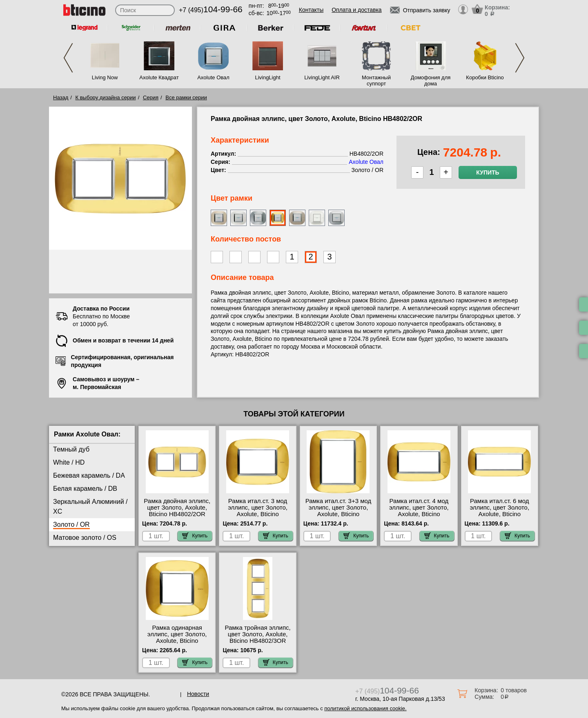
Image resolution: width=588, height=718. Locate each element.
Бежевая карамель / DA (89, 475)
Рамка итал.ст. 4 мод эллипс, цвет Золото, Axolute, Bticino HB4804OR (419, 511)
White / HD (69, 462)
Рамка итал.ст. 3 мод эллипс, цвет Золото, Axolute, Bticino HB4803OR (258, 511)
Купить (488, 172)
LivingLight (267, 77)
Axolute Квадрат (159, 77)
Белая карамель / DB (85, 489)
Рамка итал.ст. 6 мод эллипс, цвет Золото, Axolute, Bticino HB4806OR (499, 511)
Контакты (311, 10)
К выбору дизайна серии (106, 97)
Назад (61, 97)
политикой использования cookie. (365, 708)
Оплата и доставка (356, 10)
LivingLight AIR (322, 77)
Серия (151, 97)
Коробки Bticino (485, 77)
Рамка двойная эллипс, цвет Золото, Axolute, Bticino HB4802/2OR (177, 508)
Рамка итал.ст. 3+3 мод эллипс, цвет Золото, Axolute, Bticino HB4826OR (339, 511)
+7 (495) (211, 10)
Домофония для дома (431, 81)
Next (520, 58)
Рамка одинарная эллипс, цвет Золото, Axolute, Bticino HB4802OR (177, 637)
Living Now (105, 77)
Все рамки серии (186, 97)
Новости (198, 694)
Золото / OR (71, 525)
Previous (68, 58)
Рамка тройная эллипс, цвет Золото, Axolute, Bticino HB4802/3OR (257, 634)
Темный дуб (71, 449)
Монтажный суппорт (376, 81)
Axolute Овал (213, 77)
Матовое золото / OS (85, 538)
